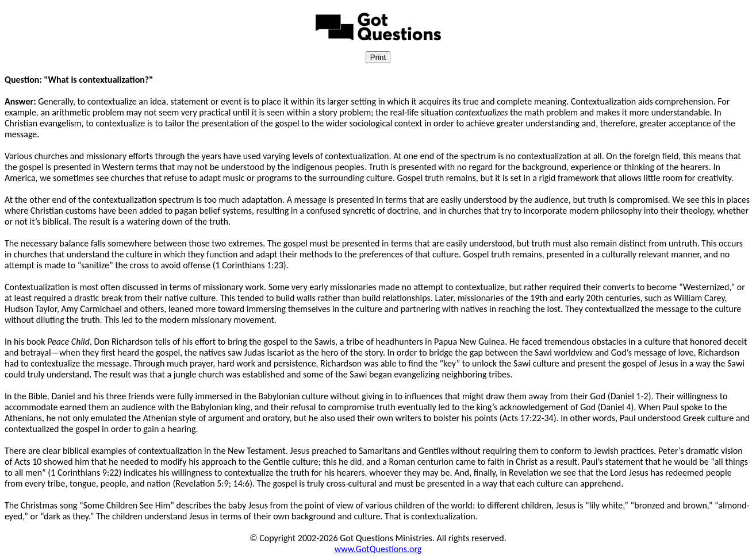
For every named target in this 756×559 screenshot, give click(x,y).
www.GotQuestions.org (378, 549)
